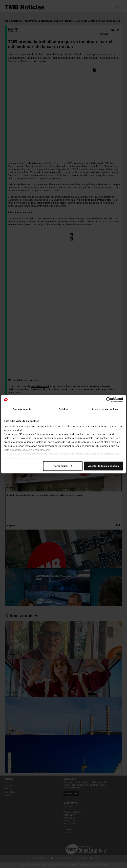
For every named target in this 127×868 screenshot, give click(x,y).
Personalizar (63, 466)
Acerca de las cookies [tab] (105, 409)
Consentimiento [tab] (22, 409)
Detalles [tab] (63, 409)
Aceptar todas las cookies (103, 466)
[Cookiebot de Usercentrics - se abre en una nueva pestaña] (109, 400)
